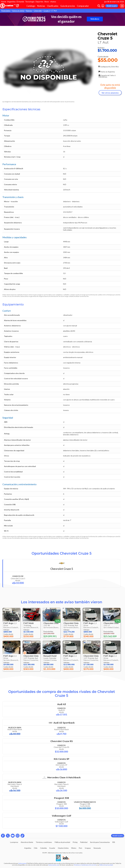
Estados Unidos (63, 848)
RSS (114, 842)
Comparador (83, 6)
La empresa (14, 842)
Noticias (41, 6)
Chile (36, 848)
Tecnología (30, 2)
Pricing (75, 842)
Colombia (43, 848)
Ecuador (52, 848)
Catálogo (31, 6)
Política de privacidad (106, 865)
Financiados (6, 11)
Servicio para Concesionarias (100, 842)
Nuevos (29, 11)
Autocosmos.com (54, 865)
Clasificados (53, 6)
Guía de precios (68, 6)
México (74, 848)
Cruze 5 (47, 11)
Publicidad (84, 842)
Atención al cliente (27, 842)
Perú (80, 848)
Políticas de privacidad (62, 842)
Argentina (11, 2)
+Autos (53, 2)
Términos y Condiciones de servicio (85, 865)
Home (4, 2)
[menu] (122, 6)
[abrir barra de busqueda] (99, 6)
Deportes (39, 2)
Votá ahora (95, 19)
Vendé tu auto (112, 6)
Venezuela (97, 848)
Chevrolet (38, 11)
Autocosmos (22, 863)
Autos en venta (18, 11)
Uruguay (88, 848)
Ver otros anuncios (110, 93)
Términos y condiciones (44, 842)
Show (47, 2)
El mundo (20, 2)
